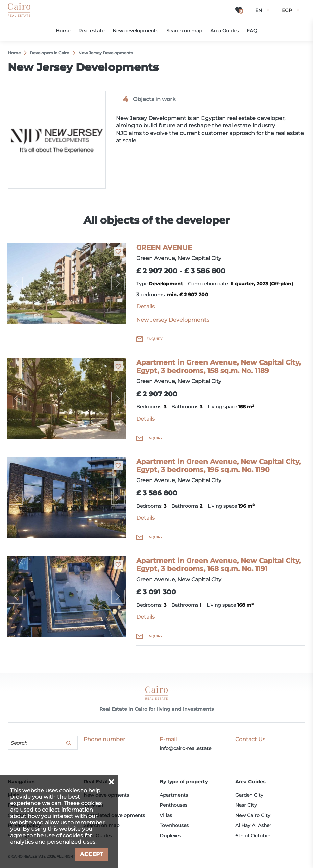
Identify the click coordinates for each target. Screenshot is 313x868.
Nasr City (246, 805)
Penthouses (173, 805)
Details (146, 307)
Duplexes (170, 836)
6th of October (253, 836)
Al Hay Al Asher (253, 825)
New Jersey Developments (173, 320)
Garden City (249, 795)
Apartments (174, 795)
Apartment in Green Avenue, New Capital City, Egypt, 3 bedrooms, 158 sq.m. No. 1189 (219, 367)
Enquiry (154, 339)
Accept (92, 854)
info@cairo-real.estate (185, 748)
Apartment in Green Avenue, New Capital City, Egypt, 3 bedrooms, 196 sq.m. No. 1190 (219, 466)
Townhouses (174, 825)
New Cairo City (253, 815)
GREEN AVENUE (164, 248)
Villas (166, 815)
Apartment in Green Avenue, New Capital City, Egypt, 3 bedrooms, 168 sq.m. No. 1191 (219, 565)
